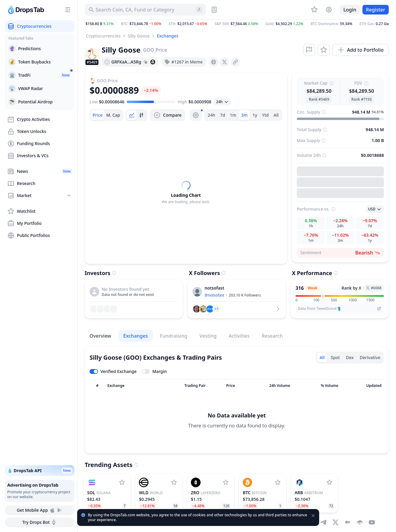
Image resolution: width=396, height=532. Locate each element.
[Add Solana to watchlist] (122, 482)
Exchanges (168, 36)
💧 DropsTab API (40, 471)
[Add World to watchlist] (174, 482)
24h (212, 115)
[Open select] (223, 102)
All (276, 115)
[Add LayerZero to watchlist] (226, 482)
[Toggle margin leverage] (154, 371)
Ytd (265, 115)
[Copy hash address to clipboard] (146, 62)
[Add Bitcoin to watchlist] (278, 482)
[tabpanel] (186, 193)
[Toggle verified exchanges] (113, 371)
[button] (237, 24)
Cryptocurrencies (103, 36)
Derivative (370, 357)
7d (223, 115)
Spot (335, 357)
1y (255, 115)
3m (244, 115)
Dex (350, 357)
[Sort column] (97, 386)
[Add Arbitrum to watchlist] (329, 482)
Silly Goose (139, 36)
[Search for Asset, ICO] (145, 10)
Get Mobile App (39, 510)
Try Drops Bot (40, 522)
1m (233, 115)
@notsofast (214, 295)
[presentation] (214, 62)
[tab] (98, 115)
